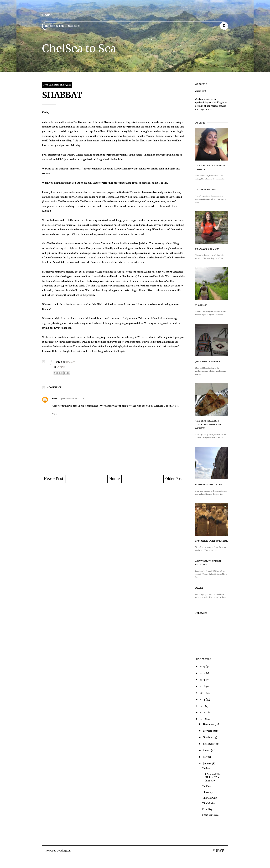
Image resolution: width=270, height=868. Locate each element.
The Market (209, 803)
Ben (54, 398)
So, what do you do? (207, 249)
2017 (202, 680)
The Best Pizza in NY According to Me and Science (208, 425)
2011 (202, 719)
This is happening (206, 190)
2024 (203, 673)
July (205, 757)
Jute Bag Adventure (208, 362)
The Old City (210, 798)
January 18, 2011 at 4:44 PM (73, 399)
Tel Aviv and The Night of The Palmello (212, 777)
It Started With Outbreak (211, 541)
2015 (202, 693)
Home (47, 15)
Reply (54, 414)
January (207, 764)
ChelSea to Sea (79, 49)
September (209, 744)
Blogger (65, 851)
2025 (203, 667)
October (208, 737)
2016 (202, 686)
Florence (201, 305)
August (207, 750)
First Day (207, 809)
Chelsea (201, 92)
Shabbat (207, 786)
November (209, 731)
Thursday (207, 792)
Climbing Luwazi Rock (209, 485)
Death (199, 588)
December (209, 724)
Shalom (206, 768)
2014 (203, 699)
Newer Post (54, 479)
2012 (202, 712)
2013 (202, 706)
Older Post (174, 479)
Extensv (219, 851)
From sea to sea (210, 815)
